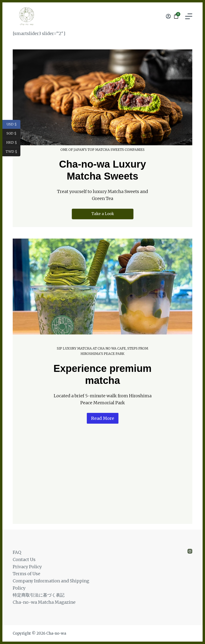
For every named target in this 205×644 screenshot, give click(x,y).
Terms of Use (26, 574)
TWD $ (13, 152)
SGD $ (13, 134)
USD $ (14, 124)
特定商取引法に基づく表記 (39, 595)
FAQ (17, 552)
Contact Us (24, 559)
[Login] (168, 16)
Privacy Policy (27, 567)
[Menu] (189, 16)
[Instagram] (190, 551)
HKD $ (13, 143)
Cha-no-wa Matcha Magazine (44, 602)
